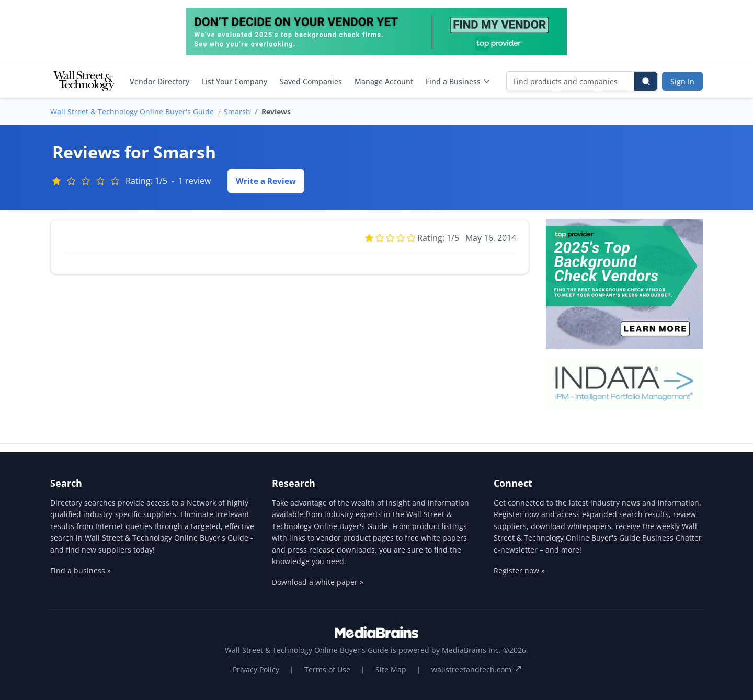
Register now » (519, 571)
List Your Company (235, 81)
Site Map (391, 669)
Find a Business (458, 81)
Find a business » (81, 571)
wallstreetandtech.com (476, 669)
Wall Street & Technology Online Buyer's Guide (132, 112)
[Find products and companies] (571, 81)
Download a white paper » (318, 582)
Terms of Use (327, 669)
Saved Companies (311, 81)
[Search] (646, 81)
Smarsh (237, 112)
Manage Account (384, 81)
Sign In (682, 81)
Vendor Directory (159, 81)
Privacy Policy (256, 669)
